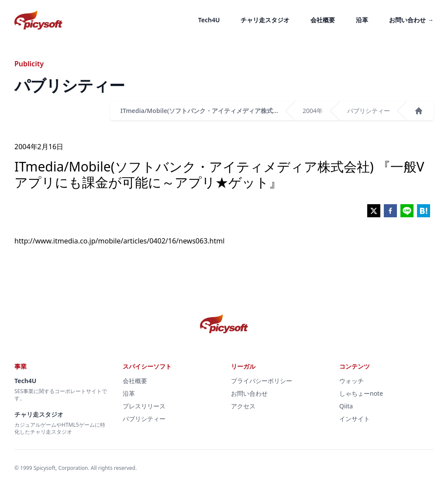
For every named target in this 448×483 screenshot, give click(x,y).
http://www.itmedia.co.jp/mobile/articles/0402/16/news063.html (119, 241)
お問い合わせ (411, 20)
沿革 (362, 20)
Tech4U (209, 20)
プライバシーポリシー (262, 381)
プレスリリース (144, 406)
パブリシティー (369, 111)
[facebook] (390, 211)
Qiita (346, 406)
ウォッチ (352, 381)
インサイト (355, 419)
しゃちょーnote (361, 393)
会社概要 (323, 20)
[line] (407, 211)
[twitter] (374, 211)
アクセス (243, 406)
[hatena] (424, 211)
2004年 (313, 111)
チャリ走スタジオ (265, 20)
